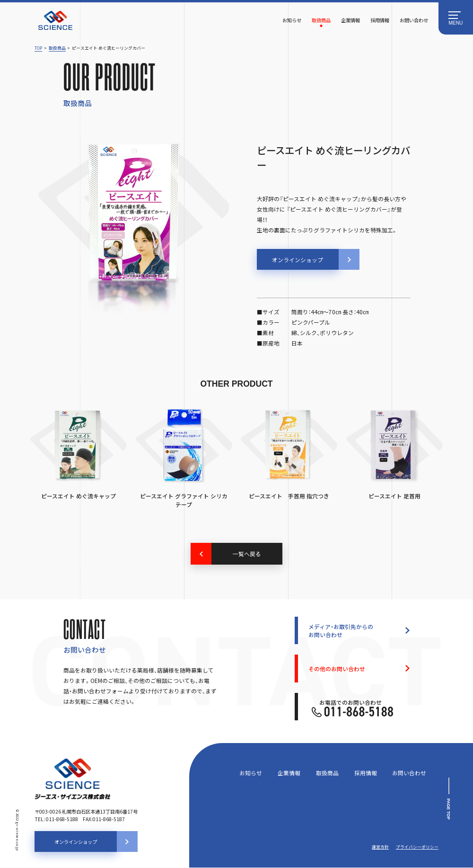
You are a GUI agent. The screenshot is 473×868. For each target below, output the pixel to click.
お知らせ (292, 20)
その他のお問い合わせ (337, 669)
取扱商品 (321, 20)
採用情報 (380, 20)
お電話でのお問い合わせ (352, 708)
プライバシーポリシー (417, 847)
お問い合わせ (414, 20)
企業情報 (350, 20)
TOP (38, 48)
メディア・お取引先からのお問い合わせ (341, 631)
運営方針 (380, 847)
